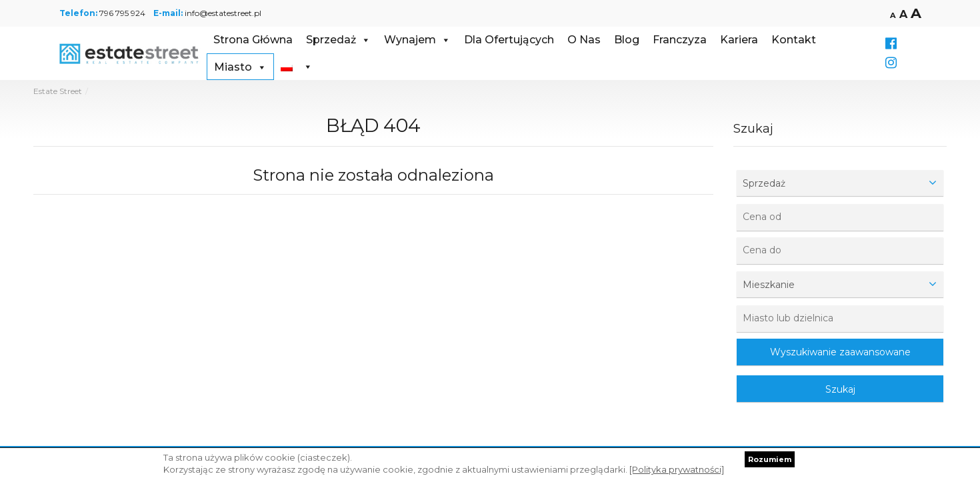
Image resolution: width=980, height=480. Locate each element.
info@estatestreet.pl (223, 13)
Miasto (240, 67)
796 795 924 (122, 13)
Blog (627, 40)
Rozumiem (770, 459)
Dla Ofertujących (509, 40)
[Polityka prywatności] (677, 469)
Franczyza (680, 40)
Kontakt (794, 40)
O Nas (584, 40)
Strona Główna (253, 40)
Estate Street (58, 91)
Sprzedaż (338, 40)
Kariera (739, 40)
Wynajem (417, 40)
